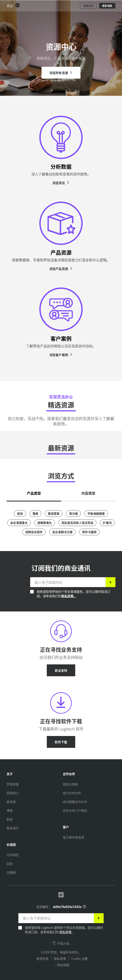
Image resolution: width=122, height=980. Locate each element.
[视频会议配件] (34, 532)
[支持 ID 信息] (84, 907)
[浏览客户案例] (61, 355)
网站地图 (63, 965)
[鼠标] (20, 514)
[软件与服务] (89, 532)
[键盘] (36, 514)
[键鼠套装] (54, 514)
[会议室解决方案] (62, 532)
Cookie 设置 (79, 958)
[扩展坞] (107, 523)
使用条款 (42, 958)
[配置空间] (88, 17)
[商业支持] (61, 670)
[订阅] (111, 582)
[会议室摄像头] (19, 523)
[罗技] (30, 5)
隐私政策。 (69, 596)
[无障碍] (11, 872)
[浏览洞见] (61, 183)
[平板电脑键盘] (96, 514)
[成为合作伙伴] (72, 793)
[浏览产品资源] (61, 269)
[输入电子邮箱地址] (68, 582)
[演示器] (73, 514)
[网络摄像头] (45, 523)
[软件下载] (61, 742)
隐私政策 (65, 932)
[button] (13, 17)
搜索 (91, 6)
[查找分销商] (70, 784)
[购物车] (105, 5)
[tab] (34, 492)
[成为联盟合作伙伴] (75, 802)
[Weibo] (61, 895)
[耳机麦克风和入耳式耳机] (77, 523)
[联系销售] (107, 17)
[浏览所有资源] (61, 73)
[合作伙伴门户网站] (75, 810)
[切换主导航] (117, 5)
